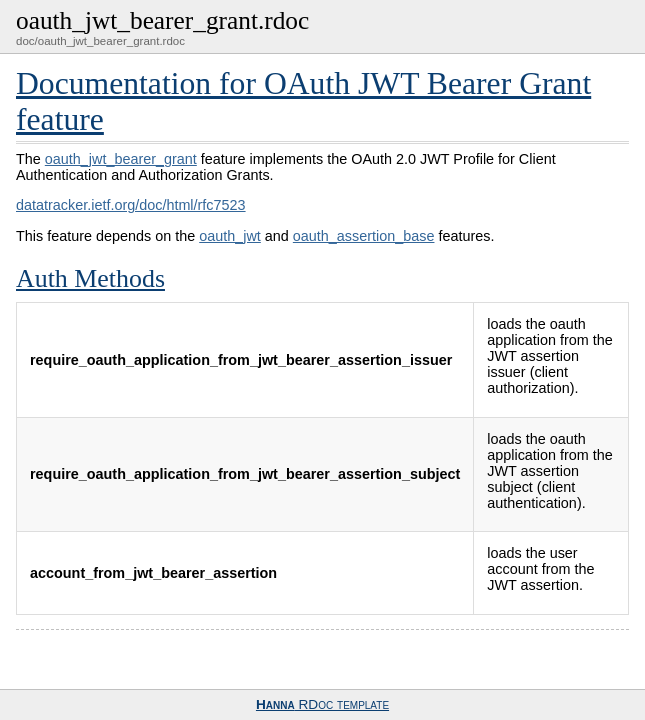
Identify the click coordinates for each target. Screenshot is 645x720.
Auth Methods (90, 278)
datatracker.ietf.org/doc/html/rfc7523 (131, 205)
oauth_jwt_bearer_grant (121, 159)
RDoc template (322, 704)
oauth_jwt (230, 236)
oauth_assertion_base (364, 236)
